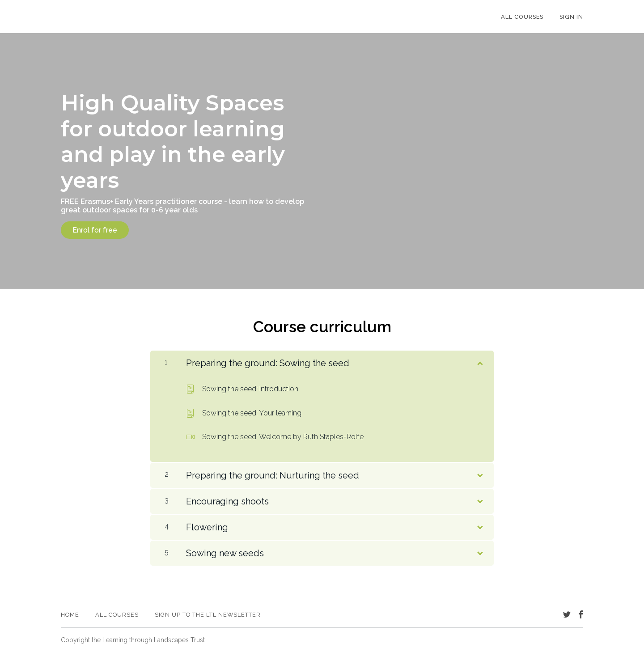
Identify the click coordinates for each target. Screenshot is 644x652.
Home (70, 615)
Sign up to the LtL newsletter (208, 615)
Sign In (571, 17)
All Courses (522, 17)
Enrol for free (95, 230)
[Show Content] (479, 361)
